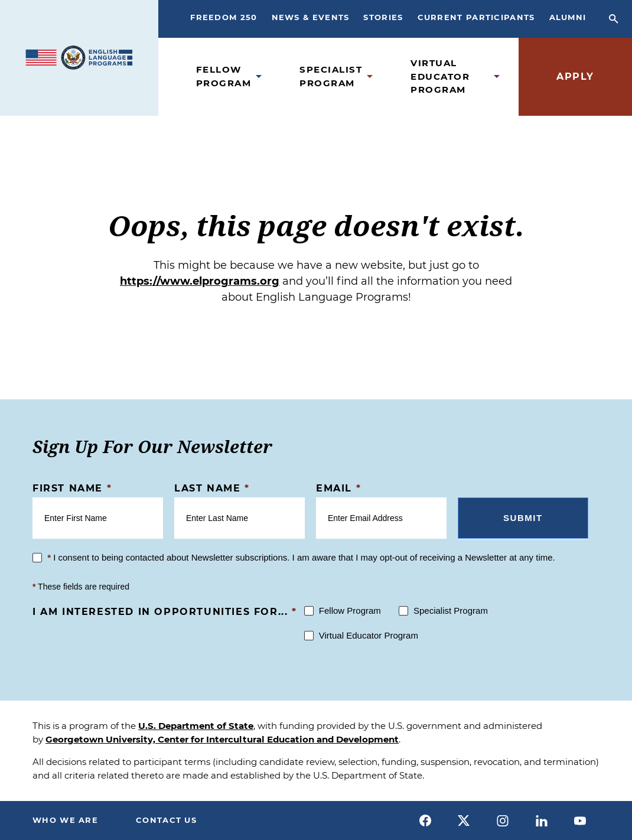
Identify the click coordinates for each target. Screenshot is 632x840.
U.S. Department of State (196, 726)
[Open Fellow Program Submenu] (259, 76)
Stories (383, 17)
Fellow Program (224, 76)
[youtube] (580, 821)
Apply (575, 76)
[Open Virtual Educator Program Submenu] (497, 76)
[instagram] (503, 821)
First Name (72, 488)
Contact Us (166, 820)
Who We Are (65, 820)
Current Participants (476, 17)
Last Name (212, 488)
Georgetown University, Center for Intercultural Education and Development (222, 739)
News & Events (311, 17)
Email (338, 488)
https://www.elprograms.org (200, 281)
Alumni (568, 17)
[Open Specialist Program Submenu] (370, 76)
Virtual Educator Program (440, 76)
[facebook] (425, 821)
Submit (523, 518)
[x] (464, 821)
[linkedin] (542, 821)
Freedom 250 (224, 17)
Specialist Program (331, 76)
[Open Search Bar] (614, 19)
